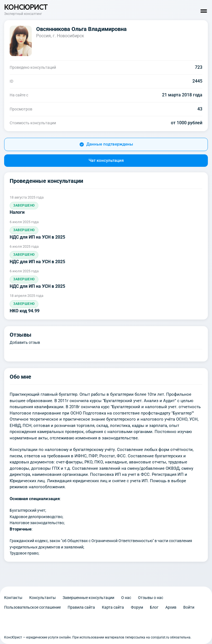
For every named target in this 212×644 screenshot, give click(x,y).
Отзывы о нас (151, 598)
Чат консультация (106, 160)
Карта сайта (113, 607)
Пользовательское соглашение (32, 607)
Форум (137, 607)
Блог (154, 607)
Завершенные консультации (88, 598)
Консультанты (43, 598)
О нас (126, 598)
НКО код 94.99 (25, 311)
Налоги (17, 212)
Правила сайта (81, 607)
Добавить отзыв (25, 342)
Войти (189, 607)
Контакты (13, 598)
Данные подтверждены (106, 144)
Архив (171, 607)
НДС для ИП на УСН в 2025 (37, 237)
